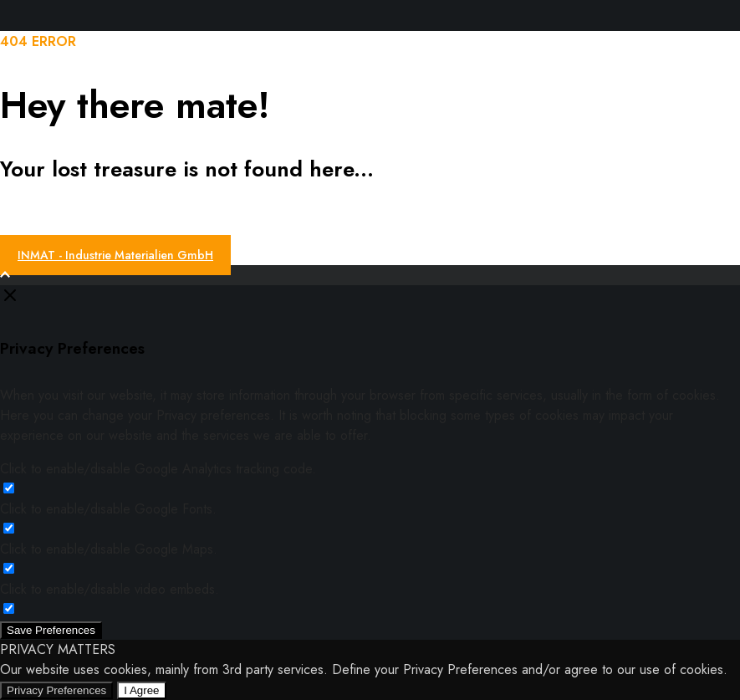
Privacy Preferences (56, 690)
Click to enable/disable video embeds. (110, 589)
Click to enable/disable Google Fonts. (108, 509)
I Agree (141, 690)
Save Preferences (51, 630)
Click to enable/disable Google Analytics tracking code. (158, 469)
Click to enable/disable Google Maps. (109, 549)
